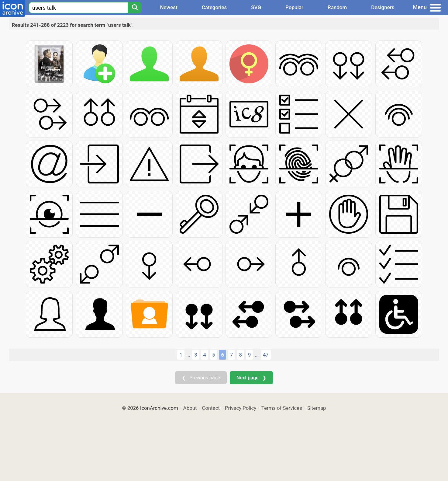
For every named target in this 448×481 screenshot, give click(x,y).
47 (266, 355)
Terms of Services (282, 408)
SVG (256, 7)
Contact (211, 408)
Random (337, 7)
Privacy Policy (241, 408)
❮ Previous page (201, 378)
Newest (169, 7)
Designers (383, 7)
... (188, 355)
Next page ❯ (251, 378)
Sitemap (317, 408)
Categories (214, 7)
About (190, 408)
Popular (294, 7)
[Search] (135, 8)
